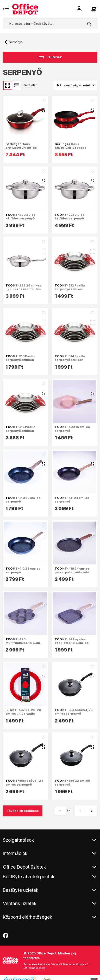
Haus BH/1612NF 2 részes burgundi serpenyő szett (74, 148)
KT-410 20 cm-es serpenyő (23, 500)
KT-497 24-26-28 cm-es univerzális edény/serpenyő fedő (23, 714)
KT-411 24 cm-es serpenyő (72, 500)
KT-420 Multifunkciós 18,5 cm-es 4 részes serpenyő (24, 643)
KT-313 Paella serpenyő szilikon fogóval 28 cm (20, 360)
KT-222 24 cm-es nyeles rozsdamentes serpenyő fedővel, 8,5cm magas (25, 291)
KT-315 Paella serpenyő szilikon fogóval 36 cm (20, 431)
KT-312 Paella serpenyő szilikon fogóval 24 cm (70, 289)
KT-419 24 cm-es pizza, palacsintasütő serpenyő (72, 572)
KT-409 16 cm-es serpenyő (72, 429)
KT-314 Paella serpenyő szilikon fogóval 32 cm (70, 360)
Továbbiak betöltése (23, 811)
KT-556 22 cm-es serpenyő (72, 782)
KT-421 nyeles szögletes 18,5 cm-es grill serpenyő (72, 643)
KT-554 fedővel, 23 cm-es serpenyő (74, 712)
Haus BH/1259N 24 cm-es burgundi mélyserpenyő (25, 148)
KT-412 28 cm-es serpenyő (23, 570)
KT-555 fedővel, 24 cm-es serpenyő (24, 782)
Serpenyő (16, 42)
